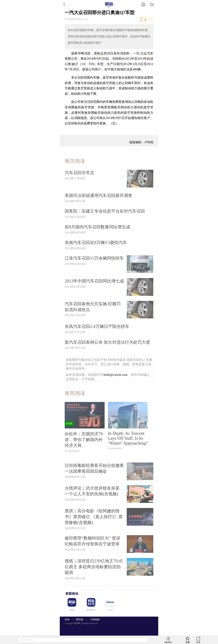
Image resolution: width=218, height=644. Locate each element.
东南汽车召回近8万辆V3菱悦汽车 (96, 242)
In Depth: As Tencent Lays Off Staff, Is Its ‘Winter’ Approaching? (128, 438)
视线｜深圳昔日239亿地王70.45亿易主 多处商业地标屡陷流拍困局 (94, 567)
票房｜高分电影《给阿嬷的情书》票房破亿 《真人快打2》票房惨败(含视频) (94, 517)
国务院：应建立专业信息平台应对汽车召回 (105, 211)
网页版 (80, 620)
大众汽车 (147, 53)
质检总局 (100, 53)
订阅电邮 (94, 620)
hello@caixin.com (116, 375)
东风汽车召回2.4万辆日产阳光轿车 (97, 326)
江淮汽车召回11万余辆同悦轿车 (94, 258)
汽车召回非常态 (79, 173)
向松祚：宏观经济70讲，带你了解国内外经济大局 (84, 440)
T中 (150, 19)
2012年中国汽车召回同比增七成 (94, 281)
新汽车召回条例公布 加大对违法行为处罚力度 (107, 342)
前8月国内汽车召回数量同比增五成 (97, 227)
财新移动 (72, 594)
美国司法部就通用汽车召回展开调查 (98, 195)
